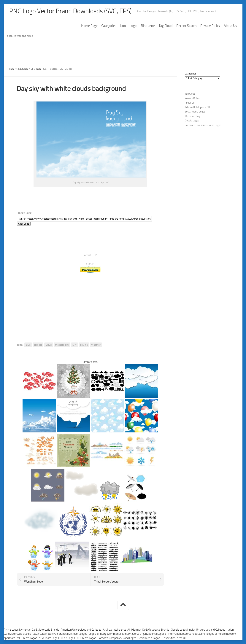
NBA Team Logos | (50, 638)
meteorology (62, 345)
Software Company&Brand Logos (203, 125)
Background (19, 69)
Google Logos (192, 121)
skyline (84, 345)
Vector (36, 69)
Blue (28, 345)
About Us (230, 26)
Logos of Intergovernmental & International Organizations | (123, 634)
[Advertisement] (123, 52)
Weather (96, 345)
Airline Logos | (12, 630)
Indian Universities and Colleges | (208, 630)
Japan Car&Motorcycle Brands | (50, 634)
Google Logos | (180, 630)
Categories (109, 26)
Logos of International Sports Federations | (182, 634)
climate (38, 345)
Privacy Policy (210, 26)
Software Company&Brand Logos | (118, 638)
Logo (133, 26)
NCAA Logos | (69, 638)
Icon (123, 26)
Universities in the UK (174, 638)
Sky (74, 345)
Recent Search (187, 26)
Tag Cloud (166, 26)
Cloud (49, 345)
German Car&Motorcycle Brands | (152, 630)
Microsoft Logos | (79, 634)
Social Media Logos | (150, 638)
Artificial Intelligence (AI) (198, 107)
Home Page (89, 26)
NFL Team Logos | (87, 638)
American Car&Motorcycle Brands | (41, 630)
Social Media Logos (195, 112)
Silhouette (148, 26)
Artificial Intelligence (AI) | (118, 630)
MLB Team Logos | (28, 638)
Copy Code (24, 224)
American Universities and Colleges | (82, 630)
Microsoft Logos (194, 116)
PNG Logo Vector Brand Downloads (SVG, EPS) (72, 11)
